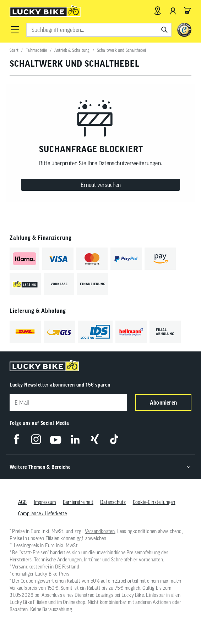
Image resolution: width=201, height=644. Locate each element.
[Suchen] (164, 30)
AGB (23, 502)
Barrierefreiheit (78, 502)
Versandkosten (100, 531)
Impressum (45, 502)
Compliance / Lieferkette (42, 513)
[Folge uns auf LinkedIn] (75, 439)
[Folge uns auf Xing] (95, 439)
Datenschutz (113, 502)
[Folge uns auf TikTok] (114, 439)
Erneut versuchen (101, 185)
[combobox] (99, 30)
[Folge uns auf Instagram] (36, 439)
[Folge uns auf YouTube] (56, 439)
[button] (15, 30)
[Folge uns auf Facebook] (17, 439)
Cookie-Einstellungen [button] (154, 502)
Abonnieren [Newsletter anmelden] (163, 402)
